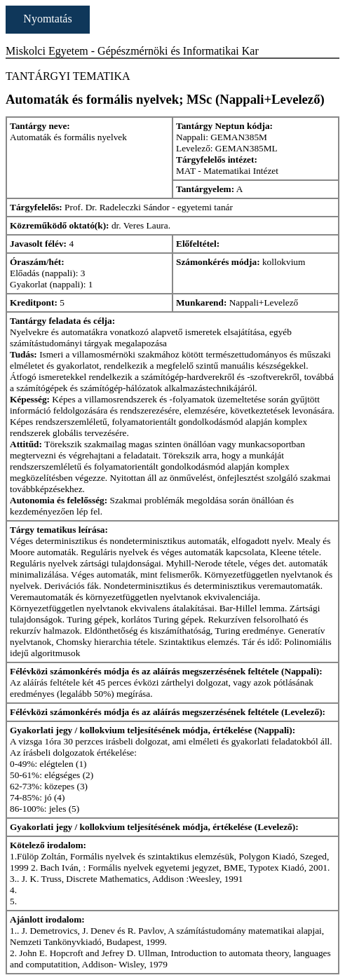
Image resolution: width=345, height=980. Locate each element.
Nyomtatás (47, 19)
